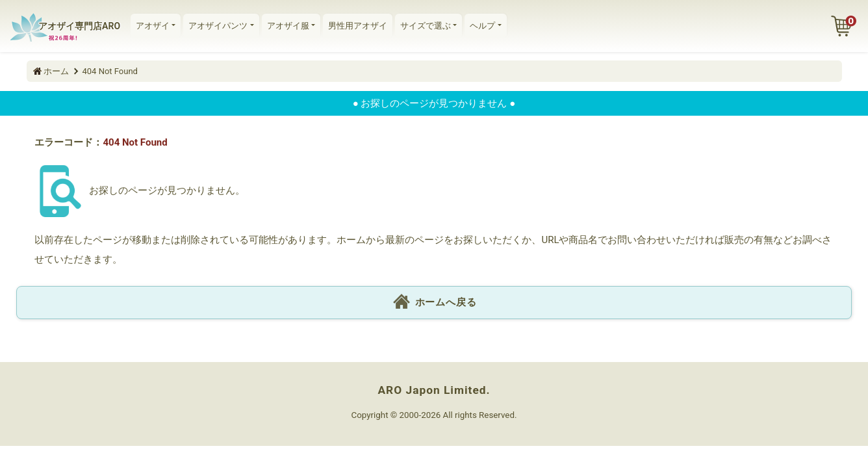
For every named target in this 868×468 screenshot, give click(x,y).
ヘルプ (482, 26)
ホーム (56, 71)
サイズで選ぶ (426, 26)
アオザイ (153, 26)
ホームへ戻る (434, 303)
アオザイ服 (288, 26)
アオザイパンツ (218, 26)
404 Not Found (110, 71)
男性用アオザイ (358, 26)
